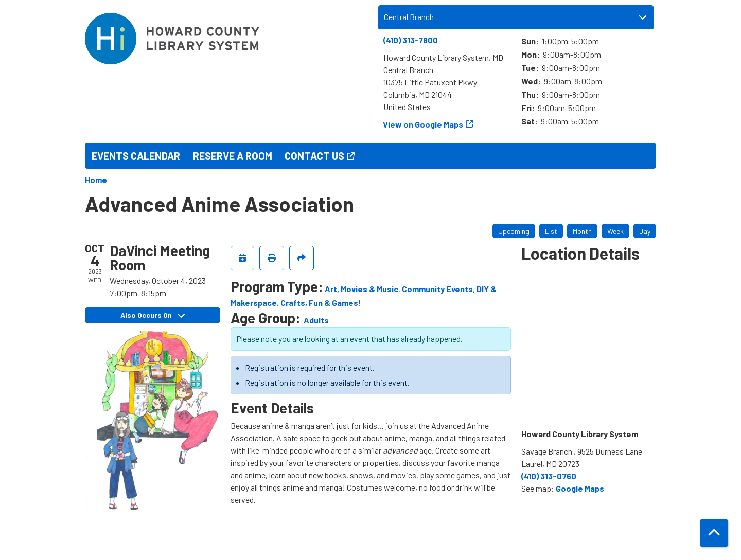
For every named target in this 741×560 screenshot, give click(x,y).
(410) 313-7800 (411, 40)
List (551, 231)
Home (96, 180)
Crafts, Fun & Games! (321, 303)
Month (582, 231)
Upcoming (514, 231)
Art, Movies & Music (361, 289)
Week (615, 231)
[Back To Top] (714, 533)
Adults (316, 320)
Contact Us (314, 156)
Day (645, 231)
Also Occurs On (153, 315)
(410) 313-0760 (549, 476)
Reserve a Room (233, 156)
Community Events (437, 289)
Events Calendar (136, 156)
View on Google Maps (423, 124)
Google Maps (580, 488)
